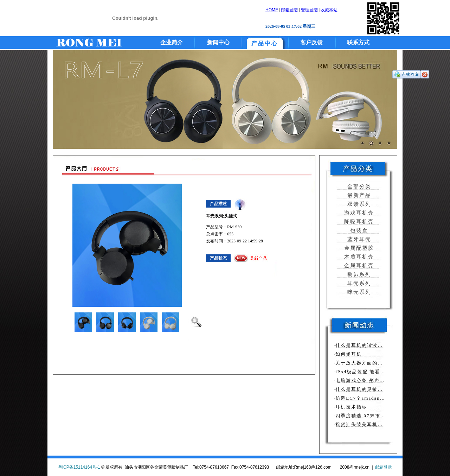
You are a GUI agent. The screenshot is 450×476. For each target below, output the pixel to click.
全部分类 (358, 186)
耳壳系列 (358, 283)
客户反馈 (311, 42)
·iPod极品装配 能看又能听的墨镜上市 (378, 372)
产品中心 (265, 43)
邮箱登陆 (289, 10)
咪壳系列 (358, 292)
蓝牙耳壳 (358, 239)
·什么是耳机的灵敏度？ (361, 389)
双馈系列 (358, 204)
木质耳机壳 (358, 257)
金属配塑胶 (358, 248)
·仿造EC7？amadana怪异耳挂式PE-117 (380, 398)
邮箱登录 (384, 467)
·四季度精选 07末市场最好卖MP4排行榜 (381, 416)
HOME (272, 10)
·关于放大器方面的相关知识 (366, 363)
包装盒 (358, 230)
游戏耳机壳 (358, 213)
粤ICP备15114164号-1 (79, 467)
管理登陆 (309, 10)
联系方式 (358, 42)
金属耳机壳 (358, 266)
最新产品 (358, 195)
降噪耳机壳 (358, 222)
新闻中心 (218, 42)
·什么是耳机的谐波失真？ (364, 345)
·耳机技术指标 (350, 407)
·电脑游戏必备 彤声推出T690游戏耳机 (379, 380)
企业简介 (172, 42)
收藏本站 (329, 10)
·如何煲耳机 (348, 354)
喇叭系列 (358, 274)
